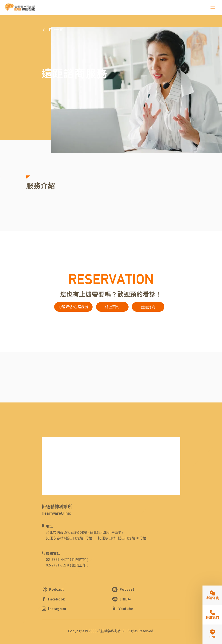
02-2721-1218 (57, 565)
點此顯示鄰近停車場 (106, 532)
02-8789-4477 (57, 559)
